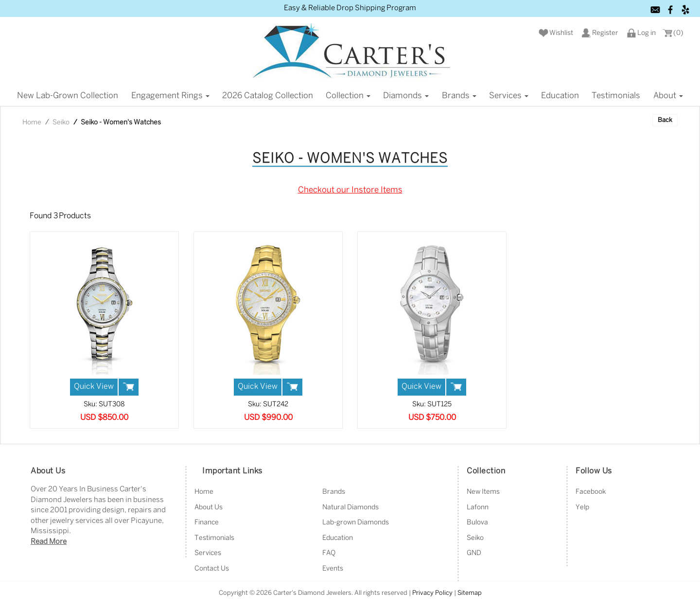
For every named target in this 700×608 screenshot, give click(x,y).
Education (560, 96)
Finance (207, 523)
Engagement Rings (170, 96)
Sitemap (470, 593)
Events (333, 569)
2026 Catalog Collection (268, 96)
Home (32, 123)
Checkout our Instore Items (350, 190)
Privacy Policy (432, 593)
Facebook (591, 492)
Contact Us (212, 569)
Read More (49, 542)
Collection (348, 96)
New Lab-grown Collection (68, 96)
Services (509, 96)
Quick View (94, 387)
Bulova (477, 523)
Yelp (582, 508)
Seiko (61, 123)
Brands (459, 96)
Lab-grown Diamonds (356, 523)
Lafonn (478, 508)
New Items (483, 492)
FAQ (329, 553)
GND (474, 553)
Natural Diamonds (350, 508)
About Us (209, 508)
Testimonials (616, 96)
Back (665, 120)
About (668, 96)
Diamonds (406, 96)
